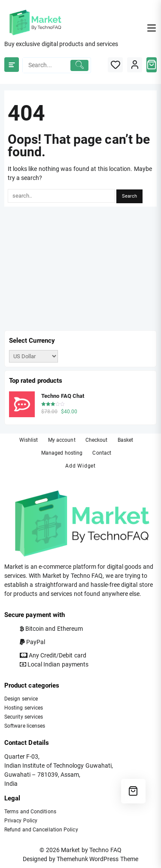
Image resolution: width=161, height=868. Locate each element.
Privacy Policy (21, 821)
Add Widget (80, 466)
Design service (21, 699)
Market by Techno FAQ (91, 850)
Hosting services (24, 708)
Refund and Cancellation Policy (41, 830)
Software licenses (25, 726)
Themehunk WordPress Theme (97, 859)
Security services (24, 717)
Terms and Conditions (30, 812)
